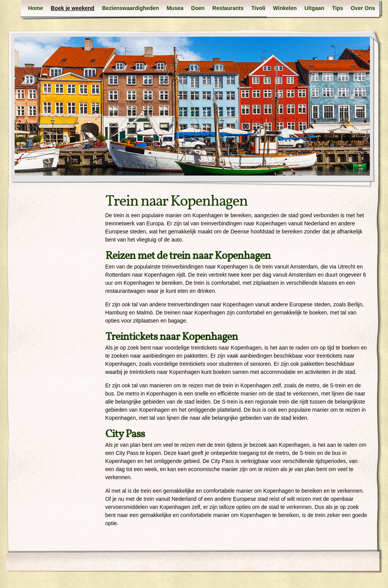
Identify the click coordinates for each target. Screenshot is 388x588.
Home (36, 8)
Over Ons (363, 8)
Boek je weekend (73, 8)
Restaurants (228, 8)
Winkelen (285, 8)
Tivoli (258, 8)
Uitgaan (314, 8)
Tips (338, 8)
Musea (175, 8)
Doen (198, 8)
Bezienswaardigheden (130, 8)
